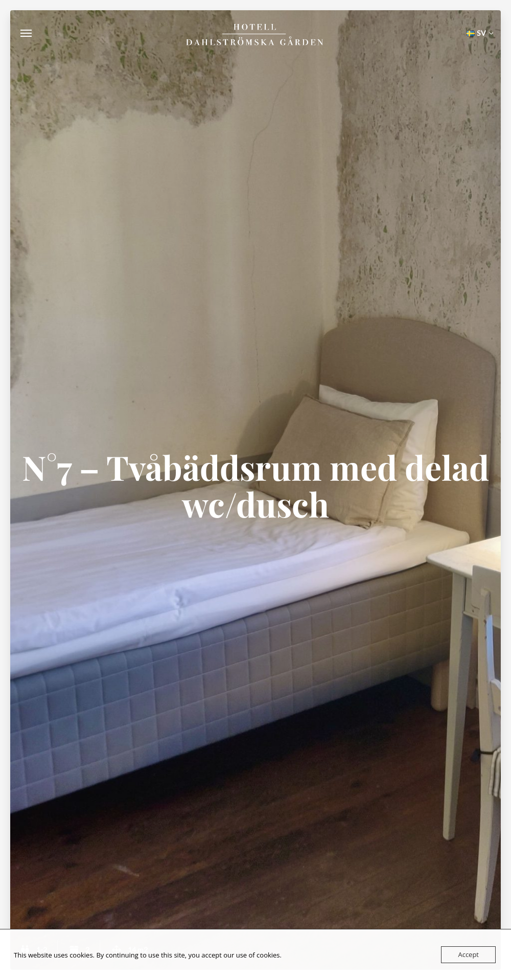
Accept (468, 954)
